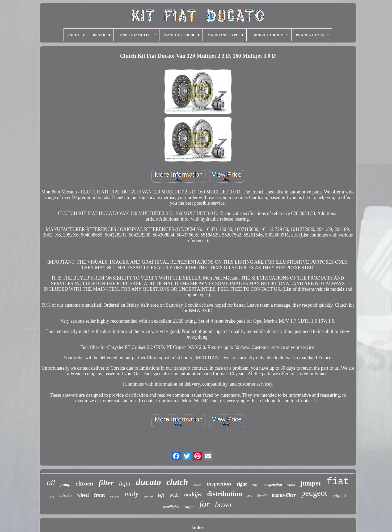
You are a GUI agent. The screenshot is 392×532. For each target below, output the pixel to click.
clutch (177, 482)
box (250, 496)
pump (65, 485)
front (100, 495)
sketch (197, 485)
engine (189, 507)
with (174, 495)
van (255, 484)
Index (198, 527)
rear (52, 497)
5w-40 (262, 496)
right (242, 484)
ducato (148, 482)
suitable (115, 496)
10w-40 (148, 496)
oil (51, 482)
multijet (193, 495)
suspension (273, 485)
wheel (83, 495)
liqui (125, 483)
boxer (224, 505)
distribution (225, 494)
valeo (291, 485)
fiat (338, 482)
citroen (85, 484)
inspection (219, 484)
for (205, 504)
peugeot (314, 493)
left (161, 495)
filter (106, 483)
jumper (311, 483)
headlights (171, 507)
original (339, 496)
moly (132, 494)
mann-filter (284, 495)
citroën (66, 495)
